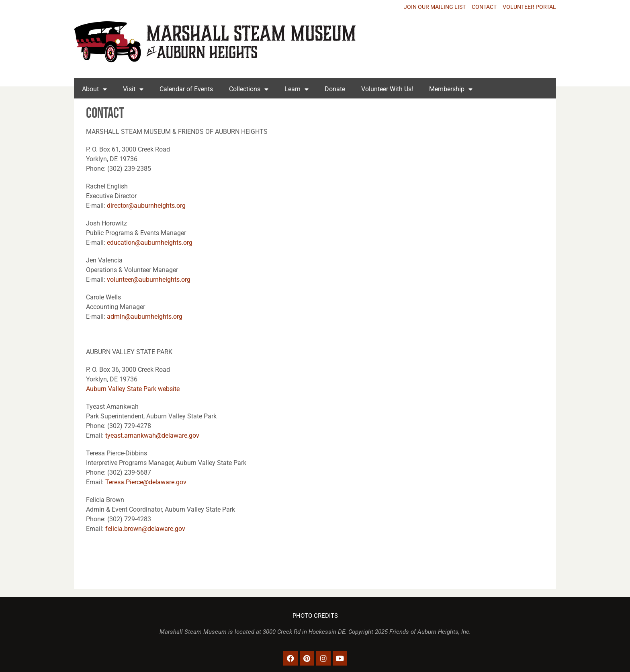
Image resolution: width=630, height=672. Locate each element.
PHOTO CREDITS (315, 616)
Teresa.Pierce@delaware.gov (146, 482)
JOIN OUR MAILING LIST (435, 7)
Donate (335, 89)
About (94, 89)
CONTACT (484, 7)
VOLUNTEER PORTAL (529, 7)
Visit (133, 89)
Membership (451, 89)
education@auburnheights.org (150, 243)
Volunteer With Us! (387, 89)
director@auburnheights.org (146, 206)
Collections (249, 89)
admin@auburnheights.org (145, 317)
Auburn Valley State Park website (133, 389)
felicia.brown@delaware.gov (146, 529)
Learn (297, 89)
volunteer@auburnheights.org (149, 280)
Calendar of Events (186, 89)
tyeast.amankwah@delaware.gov (152, 435)
